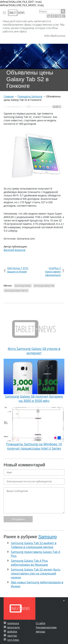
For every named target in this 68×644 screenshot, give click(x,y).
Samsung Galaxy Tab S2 (16, 291)
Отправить (18, 519)
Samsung (47, 537)
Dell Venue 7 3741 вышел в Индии (18, 270)
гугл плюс (13, 640)
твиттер (12, 636)
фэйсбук (12, 631)
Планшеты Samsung (30, 96)
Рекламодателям (46, 627)
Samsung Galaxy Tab (44, 286)
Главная (9, 96)
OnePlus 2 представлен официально (53, 272)
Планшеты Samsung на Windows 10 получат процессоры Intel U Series (34, 428)
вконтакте (14, 627)
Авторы (41, 631)
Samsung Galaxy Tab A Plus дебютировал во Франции (29, 563)
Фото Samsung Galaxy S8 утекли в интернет (34, 333)
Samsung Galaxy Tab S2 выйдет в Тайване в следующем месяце (34, 545)
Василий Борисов (15, 250)
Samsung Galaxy (23, 286)
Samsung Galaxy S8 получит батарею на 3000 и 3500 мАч (34, 381)
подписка (13, 623)
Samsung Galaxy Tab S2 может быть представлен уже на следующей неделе (36, 573)
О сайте (41, 623)
